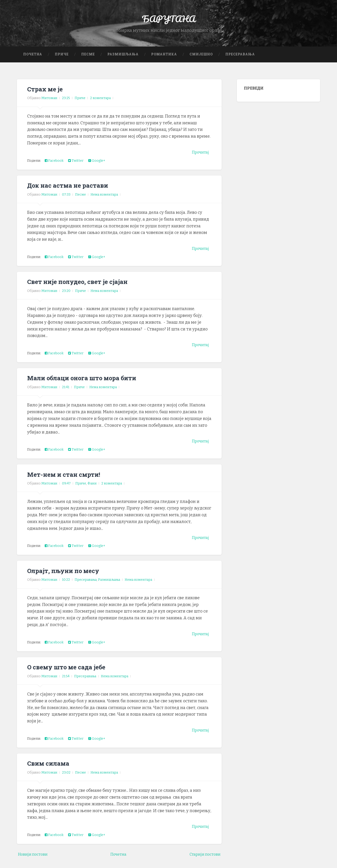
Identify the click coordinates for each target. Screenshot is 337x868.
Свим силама (51, 769)
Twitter (76, 166)
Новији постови (35, 860)
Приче (62, 60)
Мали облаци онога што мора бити (88, 383)
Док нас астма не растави (72, 191)
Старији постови (203, 860)
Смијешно (201, 60)
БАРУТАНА (169, 21)
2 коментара (100, 104)
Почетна (33, 60)
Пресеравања (240, 60)
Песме (88, 60)
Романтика (164, 60)
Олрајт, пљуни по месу (67, 576)
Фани (92, 489)
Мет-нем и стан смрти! (67, 480)
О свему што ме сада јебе (70, 672)
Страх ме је (47, 94)
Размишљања (123, 60)
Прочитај (200, 158)
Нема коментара (104, 200)
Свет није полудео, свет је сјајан (83, 287)
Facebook (54, 166)
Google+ (97, 166)
